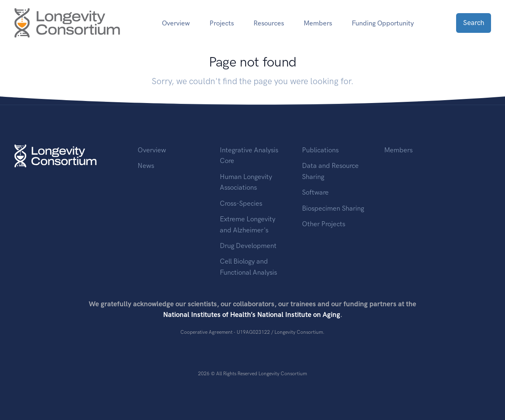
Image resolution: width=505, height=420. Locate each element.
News (146, 165)
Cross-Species (241, 203)
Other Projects (324, 224)
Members (318, 23)
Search (474, 23)
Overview (176, 23)
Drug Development (248, 246)
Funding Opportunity (383, 23)
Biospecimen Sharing (333, 208)
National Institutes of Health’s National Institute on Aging (252, 314)
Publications (320, 150)
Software (315, 192)
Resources (269, 23)
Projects (222, 23)
